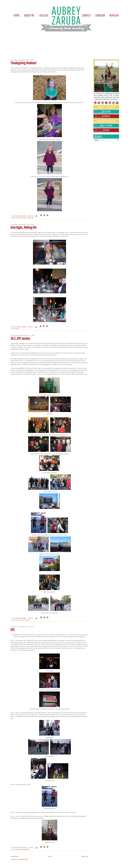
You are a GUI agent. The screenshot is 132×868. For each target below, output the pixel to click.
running (24, 620)
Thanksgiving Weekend (23, 63)
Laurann (23, 637)
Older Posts (85, 856)
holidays (21, 218)
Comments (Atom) (23, 859)
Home (50, 856)
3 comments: (30, 216)
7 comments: (30, 618)
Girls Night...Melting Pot (23, 227)
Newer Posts (15, 856)
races (21, 620)
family (17, 218)
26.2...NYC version (20, 338)
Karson (29, 218)
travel (33, 218)
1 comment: (30, 327)
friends (17, 329)
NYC (13, 630)
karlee (25, 218)
